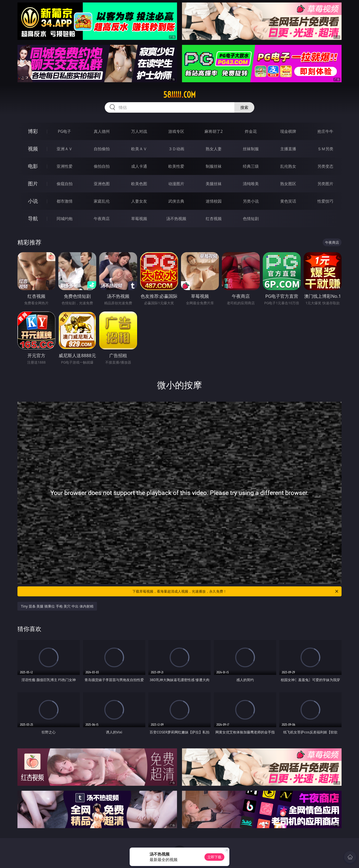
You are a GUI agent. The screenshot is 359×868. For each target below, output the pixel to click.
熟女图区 (288, 184)
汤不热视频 (176, 219)
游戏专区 (176, 131)
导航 (33, 218)
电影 (33, 166)
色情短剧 (251, 219)
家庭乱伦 (102, 201)
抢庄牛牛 (325, 131)
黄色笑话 (288, 201)
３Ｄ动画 (176, 149)
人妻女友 (139, 201)
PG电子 (64, 131)
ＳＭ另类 (325, 149)
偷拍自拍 (102, 166)
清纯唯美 (251, 184)
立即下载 (214, 857)
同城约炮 (65, 219)
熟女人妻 (214, 149)
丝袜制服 (251, 149)
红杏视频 (214, 219)
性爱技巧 (325, 201)
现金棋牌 (288, 131)
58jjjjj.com (179, 95)
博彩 (33, 131)
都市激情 (65, 201)
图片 (33, 184)
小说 (33, 201)
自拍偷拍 (102, 149)
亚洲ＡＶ (65, 149)
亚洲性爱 (65, 166)
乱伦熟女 (288, 166)
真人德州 (102, 131)
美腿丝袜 (214, 184)
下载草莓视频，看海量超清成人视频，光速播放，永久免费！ (236, 591)
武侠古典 (176, 201)
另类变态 (325, 166)
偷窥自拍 (65, 184)
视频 (33, 149)
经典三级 (251, 166)
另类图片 (325, 184)
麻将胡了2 (214, 131)
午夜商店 (102, 219)
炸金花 (251, 131)
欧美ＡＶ (139, 149)
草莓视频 (139, 219)
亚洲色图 (102, 184)
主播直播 (288, 149)
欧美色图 (139, 184)
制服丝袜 (214, 166)
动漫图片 (176, 184)
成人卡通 (139, 166)
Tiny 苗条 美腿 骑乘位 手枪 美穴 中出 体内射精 (57, 606)
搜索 (244, 107)
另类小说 (251, 201)
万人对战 (139, 131)
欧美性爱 (176, 166)
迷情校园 (214, 201)
